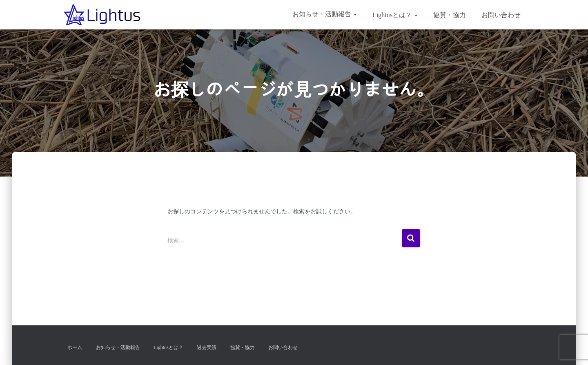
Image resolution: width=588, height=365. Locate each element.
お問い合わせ (500, 15)
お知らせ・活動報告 (325, 14)
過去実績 (207, 347)
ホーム (75, 347)
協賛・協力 (449, 15)
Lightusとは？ (394, 15)
